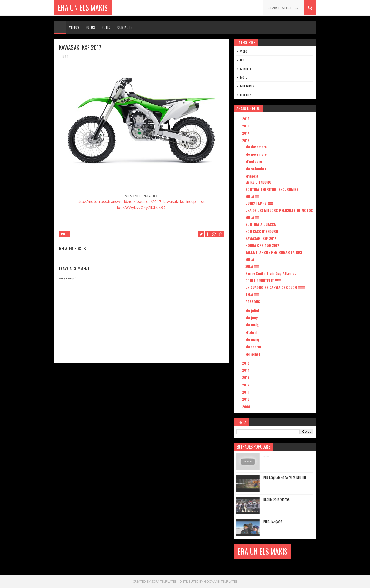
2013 (246, 377)
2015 (246, 363)
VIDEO (244, 51)
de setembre (257, 168)
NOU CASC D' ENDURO (262, 231)
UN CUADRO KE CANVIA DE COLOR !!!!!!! (275, 287)
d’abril (252, 332)
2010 (246, 399)
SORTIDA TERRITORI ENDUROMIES (272, 189)
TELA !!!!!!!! (254, 294)
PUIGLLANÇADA (273, 522)
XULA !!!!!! (253, 266)
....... (266, 455)
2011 (246, 392)
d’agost (253, 176)
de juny (252, 317)
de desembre (257, 147)
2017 (246, 133)
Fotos (90, 27)
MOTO (65, 234)
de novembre (257, 154)
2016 (246, 140)
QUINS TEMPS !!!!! (259, 203)
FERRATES (246, 95)
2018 (246, 126)
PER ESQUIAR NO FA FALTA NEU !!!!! (285, 478)
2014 (246, 370)
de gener (254, 354)
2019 (246, 119)
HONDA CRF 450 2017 (262, 245)
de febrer (254, 346)
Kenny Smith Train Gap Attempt (271, 273)
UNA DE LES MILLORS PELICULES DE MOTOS (279, 210)
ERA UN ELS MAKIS (83, 8)
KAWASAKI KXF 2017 (261, 238)
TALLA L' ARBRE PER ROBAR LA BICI (274, 252)
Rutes (106, 27)
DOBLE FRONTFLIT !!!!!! (263, 280)
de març (253, 339)
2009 (247, 407)
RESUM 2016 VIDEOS (276, 500)
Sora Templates (164, 581)
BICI (242, 60)
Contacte (125, 27)
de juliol (253, 310)
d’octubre (255, 161)
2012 (246, 385)
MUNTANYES (247, 86)
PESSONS (253, 301)
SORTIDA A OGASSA (261, 224)
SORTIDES (246, 69)
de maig (253, 325)
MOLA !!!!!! (253, 196)
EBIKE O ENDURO (258, 182)
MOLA (250, 259)
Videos (74, 27)
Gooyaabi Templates (221, 581)
